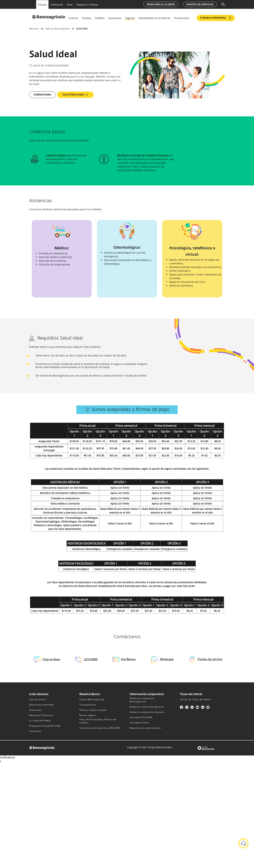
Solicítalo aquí (75, 95)
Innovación (35, 710)
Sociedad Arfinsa (139, 723)
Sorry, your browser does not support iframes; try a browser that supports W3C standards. (26, 777)
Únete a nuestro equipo (93, 710)
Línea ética (35, 731)
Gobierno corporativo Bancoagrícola (142, 700)
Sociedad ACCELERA (141, 717)
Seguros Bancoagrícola (57, 29)
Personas (42, 5)
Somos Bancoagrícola (92, 699)
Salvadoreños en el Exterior (154, 18)
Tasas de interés (191, 694)
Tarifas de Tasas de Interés (196, 699)
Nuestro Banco (90, 694)
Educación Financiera (41, 715)
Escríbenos (124, 659)
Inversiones (115, 18)
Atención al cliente (161, 5)
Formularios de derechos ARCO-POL (100, 728)
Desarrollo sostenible (41, 705)
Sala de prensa (38, 699)
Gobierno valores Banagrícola (147, 707)
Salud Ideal (82, 29)
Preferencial (57, 5)
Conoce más (42, 95)
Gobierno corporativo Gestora (147, 712)
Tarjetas (86, 18)
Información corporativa (147, 694)
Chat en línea (47, 660)
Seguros (130, 18)
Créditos (100, 18)
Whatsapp (166, 659)
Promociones (182, 18)
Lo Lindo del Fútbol (40, 721)
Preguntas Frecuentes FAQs (45, 726)
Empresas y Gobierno (87, 5)
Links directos (39, 694)
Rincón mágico (88, 715)
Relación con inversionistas (145, 728)
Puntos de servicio (200, 5)
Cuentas (73, 18)
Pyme (70, 5)
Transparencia (88, 705)
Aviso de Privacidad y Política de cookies (98, 721)
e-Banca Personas (216, 18)
